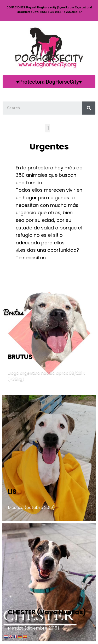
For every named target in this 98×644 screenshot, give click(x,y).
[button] (49, 82)
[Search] (89, 108)
